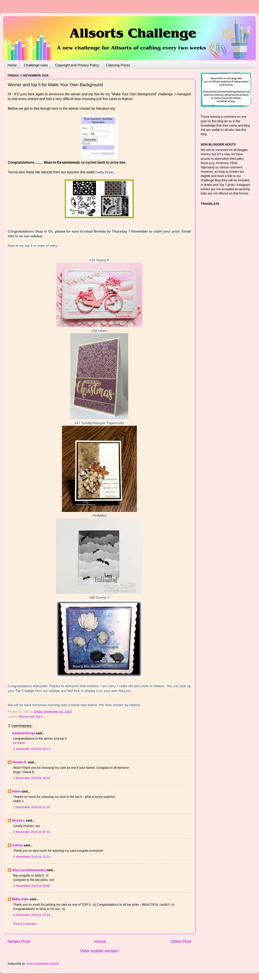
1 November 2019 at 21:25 (32, 807)
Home (12, 65)
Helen (16, 791)
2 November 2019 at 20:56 (32, 886)
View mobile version (99, 951)
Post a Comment (25, 924)
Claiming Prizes (118, 65)
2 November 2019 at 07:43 (32, 832)
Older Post (181, 941)
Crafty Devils (104, 172)
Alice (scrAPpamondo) (29, 870)
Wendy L (18, 820)
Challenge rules (36, 65)
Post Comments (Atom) (43, 964)
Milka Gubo (21, 899)
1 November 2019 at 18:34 (32, 778)
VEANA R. (19, 762)
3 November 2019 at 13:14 (32, 915)
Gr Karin (19, 743)
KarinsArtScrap (24, 733)
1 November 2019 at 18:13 (32, 749)
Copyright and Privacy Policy (77, 65)
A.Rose (17, 845)
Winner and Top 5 (31, 717)
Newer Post (19, 941)
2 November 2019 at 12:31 (32, 857)
